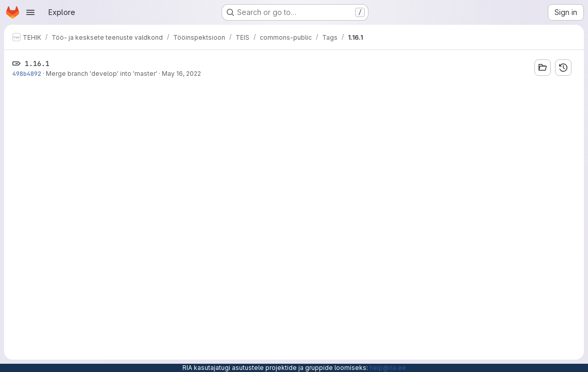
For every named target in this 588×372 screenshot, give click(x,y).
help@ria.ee (388, 368)
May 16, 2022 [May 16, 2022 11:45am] (181, 74)
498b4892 (27, 74)
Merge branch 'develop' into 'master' (102, 74)
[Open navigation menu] (30, 12)
